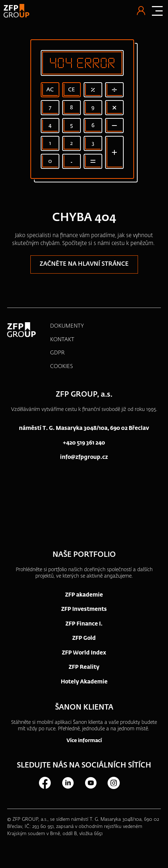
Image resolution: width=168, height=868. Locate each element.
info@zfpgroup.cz (84, 457)
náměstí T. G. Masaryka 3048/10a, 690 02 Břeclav (84, 428)
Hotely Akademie (84, 682)
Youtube (90, 783)
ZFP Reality (84, 667)
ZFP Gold (84, 638)
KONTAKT (62, 340)
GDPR (57, 353)
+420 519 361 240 (84, 443)
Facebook (45, 783)
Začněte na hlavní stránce (84, 264)
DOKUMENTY (67, 326)
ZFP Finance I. (84, 624)
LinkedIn (68, 783)
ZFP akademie (84, 595)
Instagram (113, 783)
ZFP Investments (84, 609)
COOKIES (61, 366)
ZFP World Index (84, 653)
